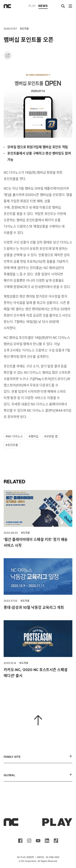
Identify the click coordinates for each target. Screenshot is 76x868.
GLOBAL (38, 775)
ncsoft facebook (20, 841)
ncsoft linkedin (47, 841)
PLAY (32, 6)
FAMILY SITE (38, 757)
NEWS (43, 6)
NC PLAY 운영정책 (25, 857)
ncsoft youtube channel (38, 841)
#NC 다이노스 (14, 436)
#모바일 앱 (51, 436)
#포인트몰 (12, 445)
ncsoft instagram (29, 841)
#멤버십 (34, 436)
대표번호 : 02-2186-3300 (48, 857)
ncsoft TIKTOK (56, 841)
